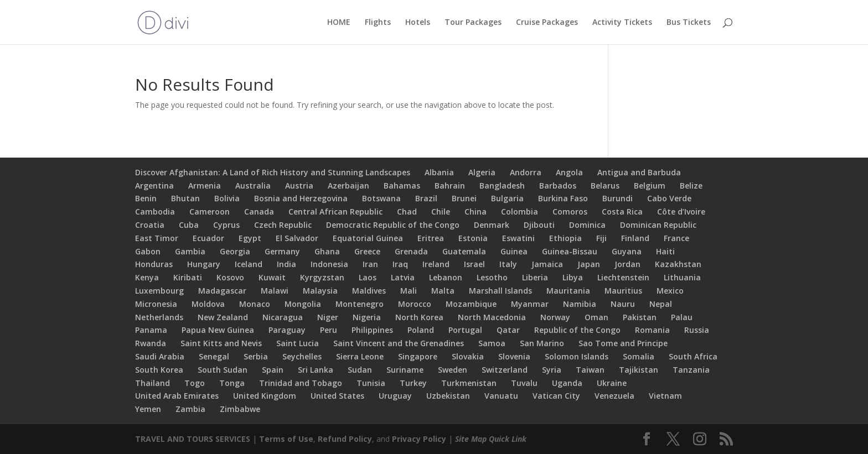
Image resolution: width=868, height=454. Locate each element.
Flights (378, 23)
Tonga (232, 383)
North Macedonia (492, 317)
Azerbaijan (348, 186)
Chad (407, 212)
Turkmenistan (469, 383)
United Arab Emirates (177, 396)
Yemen (148, 409)
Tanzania (691, 370)
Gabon (148, 251)
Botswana (381, 198)
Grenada (411, 251)
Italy (508, 264)
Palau (682, 317)
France (676, 238)
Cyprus (226, 225)
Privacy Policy (419, 439)
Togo (195, 383)
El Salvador (297, 238)
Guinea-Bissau (570, 251)
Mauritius (623, 291)
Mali (409, 291)
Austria (299, 186)
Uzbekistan (448, 396)
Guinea (514, 251)
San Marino (542, 343)
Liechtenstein (623, 277)
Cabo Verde (669, 198)
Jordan (627, 264)
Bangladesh (502, 186)
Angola (569, 172)
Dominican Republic (658, 225)
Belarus (605, 186)
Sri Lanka (316, 370)
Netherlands (159, 317)
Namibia (580, 304)
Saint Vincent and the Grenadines (399, 343)
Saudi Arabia (160, 356)
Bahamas (402, 186)
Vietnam (665, 396)
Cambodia (155, 212)
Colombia (520, 212)
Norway (555, 317)
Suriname (405, 370)
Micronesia (156, 304)
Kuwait (272, 277)
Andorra (526, 172)
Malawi (275, 291)
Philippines (372, 330)
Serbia (256, 356)
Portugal (465, 330)
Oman (596, 317)
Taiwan (590, 370)
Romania (652, 330)
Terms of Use (286, 439)
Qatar (508, 330)
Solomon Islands (577, 356)
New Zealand (223, 317)
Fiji (601, 238)
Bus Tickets (689, 23)
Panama (151, 330)
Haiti (665, 251)
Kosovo (230, 277)
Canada (259, 212)
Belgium (650, 186)
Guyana (627, 251)
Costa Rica (622, 212)
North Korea (419, 317)
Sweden (453, 370)
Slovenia (514, 356)
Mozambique (471, 304)
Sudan (360, 370)
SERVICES (233, 439)
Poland (421, 330)
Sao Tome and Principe (623, 343)
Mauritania (568, 291)
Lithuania (682, 277)
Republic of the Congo (577, 330)
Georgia (235, 251)
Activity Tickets (622, 23)
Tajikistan (639, 370)
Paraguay (287, 330)
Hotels (418, 23)
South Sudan (223, 370)
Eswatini (518, 238)
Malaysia (320, 291)
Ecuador (208, 238)
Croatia (150, 225)
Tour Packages (473, 23)
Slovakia (468, 356)
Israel (474, 264)
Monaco (255, 304)
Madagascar (222, 291)
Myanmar (530, 304)
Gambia (190, 251)
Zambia (190, 409)
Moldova (208, 304)
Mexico (670, 291)
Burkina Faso (563, 198)
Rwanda (151, 343)
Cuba (189, 225)
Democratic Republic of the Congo (393, 225)
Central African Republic (335, 212)
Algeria (482, 172)
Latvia (403, 277)
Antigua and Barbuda (639, 172)
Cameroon (210, 212)
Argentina (154, 186)
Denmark (492, 225)
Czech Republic (283, 225)
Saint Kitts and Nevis (221, 343)
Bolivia (227, 198)
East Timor (157, 238)
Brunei (464, 198)
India (286, 264)
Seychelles (302, 356)
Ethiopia (565, 238)
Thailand (153, 383)
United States (337, 396)
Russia (697, 330)
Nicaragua (283, 317)
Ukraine (612, 383)
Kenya (147, 277)
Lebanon (446, 277)
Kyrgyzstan (322, 277)
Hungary (204, 264)
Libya (573, 277)
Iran (370, 264)
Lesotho (492, 277)
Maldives (369, 291)
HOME (339, 23)
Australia (253, 186)
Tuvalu (524, 383)
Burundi (618, 198)
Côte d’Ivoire (681, 212)
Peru (329, 330)
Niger (328, 317)
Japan (589, 264)
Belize (691, 186)
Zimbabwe (240, 409)
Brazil (426, 198)
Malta (443, 291)
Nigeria (367, 317)
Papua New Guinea (218, 330)
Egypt (250, 238)
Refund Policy (345, 439)
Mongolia (303, 304)
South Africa (693, 356)
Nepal (661, 304)
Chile (441, 212)
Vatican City (556, 396)
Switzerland (505, 370)
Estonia (473, 238)
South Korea (159, 370)
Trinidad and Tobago (301, 383)
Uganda (567, 383)
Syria (552, 370)
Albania (439, 172)
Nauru (623, 304)
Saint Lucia (298, 343)
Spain (273, 370)
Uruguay (395, 396)
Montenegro (360, 304)
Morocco (415, 304)
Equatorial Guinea (368, 238)
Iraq (400, 264)
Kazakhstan (678, 264)
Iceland (249, 264)
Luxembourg (159, 291)
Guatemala (464, 251)
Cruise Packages (547, 23)
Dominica (587, 225)
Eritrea (431, 238)
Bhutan (185, 198)
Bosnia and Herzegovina (301, 198)
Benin (146, 198)
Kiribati (188, 277)
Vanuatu (501, 396)
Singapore (418, 356)
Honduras (154, 264)
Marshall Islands (500, 291)
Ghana (327, 251)
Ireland (436, 264)
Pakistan (640, 317)
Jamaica (547, 264)
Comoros (570, 212)
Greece (367, 251)
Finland (635, 238)
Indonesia (329, 264)
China (476, 212)
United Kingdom (265, 396)
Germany (282, 251)
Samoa (492, 343)
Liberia (535, 277)
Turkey (413, 383)
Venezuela (614, 396)
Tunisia (371, 383)
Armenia (205, 186)
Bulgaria (507, 198)
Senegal (214, 356)
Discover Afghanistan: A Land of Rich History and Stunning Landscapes (273, 172)
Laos (368, 277)
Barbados (558, 186)
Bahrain (450, 186)
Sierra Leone (360, 356)
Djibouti (539, 225)
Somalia (639, 356)
